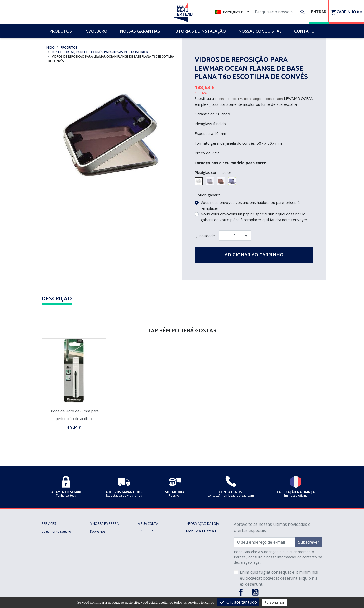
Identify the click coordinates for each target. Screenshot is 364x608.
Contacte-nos (100, 568)
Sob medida (99, 562)
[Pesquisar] (274, 12)
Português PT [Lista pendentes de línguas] (231, 12)
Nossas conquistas (104, 537)
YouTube (255, 592)
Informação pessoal (153, 531)
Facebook (241, 592)
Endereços (146, 550)
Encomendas (148, 537)
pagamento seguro (56, 531)
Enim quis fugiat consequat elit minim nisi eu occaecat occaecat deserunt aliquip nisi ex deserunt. (279, 578)
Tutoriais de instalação (107, 543)
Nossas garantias (55, 550)
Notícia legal (51, 543)
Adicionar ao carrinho (254, 255)
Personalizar (275, 602)
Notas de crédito (150, 543)
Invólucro (97, 556)
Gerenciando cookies (58, 574)
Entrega (48, 556)
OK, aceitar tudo (238, 602)
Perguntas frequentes (107, 550)
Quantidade (205, 236)
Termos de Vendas (56, 537)
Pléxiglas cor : (207, 172)
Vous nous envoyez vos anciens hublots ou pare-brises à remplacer (250, 205)
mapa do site (100, 574)
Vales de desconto (152, 556)
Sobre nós (98, 531)
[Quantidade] (235, 236)
